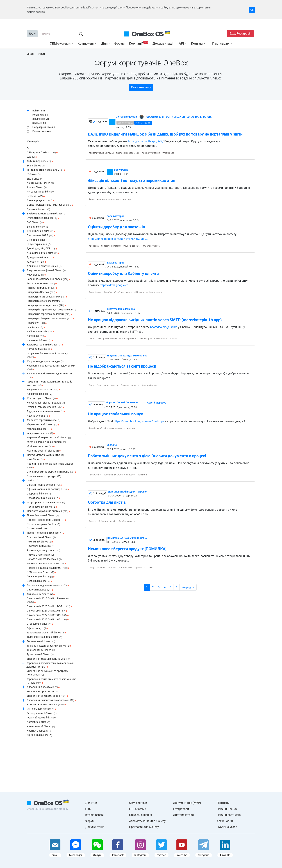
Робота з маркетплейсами (44, 559)
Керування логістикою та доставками (49, 376)
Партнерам (221, 43)
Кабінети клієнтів (40, 332)
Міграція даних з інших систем (46, 442)
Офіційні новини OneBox (44, 485)
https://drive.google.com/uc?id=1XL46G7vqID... (118, 239)
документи (96, 475)
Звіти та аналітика (42, 284)
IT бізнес (34, 175)
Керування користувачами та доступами (51, 368)
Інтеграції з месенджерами (46, 305)
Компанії (139, 43)
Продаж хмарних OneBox (43, 524)
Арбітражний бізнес (40, 183)
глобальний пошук (115, 428)
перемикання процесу (110, 199)
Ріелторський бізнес (41, 546)
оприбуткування (152, 153)
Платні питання (42, 131)
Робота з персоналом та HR (46, 564)
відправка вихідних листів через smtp (118, 339)
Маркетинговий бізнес (43, 425)
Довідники (37, 262)
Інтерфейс (37, 323)
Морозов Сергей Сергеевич (122, 402)
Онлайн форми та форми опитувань (51, 472)
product (112, 568)
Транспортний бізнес (41, 650)
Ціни (104, 43)
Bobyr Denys (121, 170)
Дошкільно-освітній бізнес (44, 266)
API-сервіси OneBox (42, 153)
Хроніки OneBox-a (39, 731)
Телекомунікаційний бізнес (44, 637)
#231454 (112, 445)
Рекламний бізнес (40, 542)
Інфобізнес (36, 327)
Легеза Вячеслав (127, 117)
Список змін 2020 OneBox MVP (49, 606)
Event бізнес (36, 166)
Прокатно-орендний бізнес (46, 533)
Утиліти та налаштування (47, 705)
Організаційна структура (44, 476)
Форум (120, 43)
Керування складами (43, 390)
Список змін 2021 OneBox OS (47, 611)
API (181, 43)
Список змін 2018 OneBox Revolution (48, 600)
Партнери (223, 803)
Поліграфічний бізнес (42, 507)
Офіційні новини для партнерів (48, 489)
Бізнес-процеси (40, 201)
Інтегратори (181, 809)
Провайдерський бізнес (43, 516)
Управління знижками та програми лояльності (48, 673)
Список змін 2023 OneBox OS (48, 620)
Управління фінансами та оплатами (51, 700)
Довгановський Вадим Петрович (128, 492)
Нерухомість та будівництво (45, 455)
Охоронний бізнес (39, 494)
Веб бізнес (36, 223)
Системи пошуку (40, 590)
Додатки (91, 803)
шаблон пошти (127, 521)
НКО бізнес (36, 460)
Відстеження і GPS (41, 236)
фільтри (140, 292)
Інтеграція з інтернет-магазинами (50, 319)
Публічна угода (227, 827)
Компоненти (87, 43)
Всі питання (39, 111)
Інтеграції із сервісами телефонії (49, 314)
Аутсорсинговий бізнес (42, 192)
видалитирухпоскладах (102, 153)
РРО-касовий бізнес (41, 572)
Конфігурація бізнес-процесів (46, 403)
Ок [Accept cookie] (252, 10)
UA (31, 34)
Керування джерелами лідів (45, 361)
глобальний (96, 428)
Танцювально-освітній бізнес (47, 633)
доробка (94, 246)
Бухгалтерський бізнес (43, 218)
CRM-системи (60, 43)
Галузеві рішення (39, 244)
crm (92, 385)
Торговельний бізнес (41, 642)
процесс (129, 199)
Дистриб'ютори (183, 815)
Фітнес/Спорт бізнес (42, 709)
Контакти (198, 43)
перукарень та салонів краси (46, 503)
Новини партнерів (229, 815)
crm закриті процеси (108, 385)
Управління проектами (43, 687)
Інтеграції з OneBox (42, 292)
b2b (32, 157)
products (140, 568)
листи (93, 521)
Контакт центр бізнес (42, 398)
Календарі (36, 336)
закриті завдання (131, 385)
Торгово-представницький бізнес (49, 646)
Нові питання (40, 115)
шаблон (143, 475)
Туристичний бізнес (40, 655)
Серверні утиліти (41, 577)
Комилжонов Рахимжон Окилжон (128, 538)
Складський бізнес (41, 594)
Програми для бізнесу (144, 827)
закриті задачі (150, 385)
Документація (163, 43)
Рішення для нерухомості (43, 551)
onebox (101, 568)
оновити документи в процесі (120, 475)
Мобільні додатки (41, 446)
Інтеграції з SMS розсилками (47, 297)
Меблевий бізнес (39, 429)
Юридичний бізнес (39, 735)
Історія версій (94, 815)
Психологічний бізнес (41, 537)
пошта (174, 339)
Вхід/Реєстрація (240, 34)
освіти (33, 481)
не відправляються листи (154, 339)
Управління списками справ (47, 696)
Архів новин (225, 821)
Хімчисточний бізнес (41, 727)
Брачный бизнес (38, 209)
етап (92, 199)
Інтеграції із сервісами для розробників (52, 310)
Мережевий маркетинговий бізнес (49, 438)
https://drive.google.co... (115, 285)
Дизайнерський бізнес (43, 253)
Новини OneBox (227, 809)
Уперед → (188, 587)
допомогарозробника (128, 153)
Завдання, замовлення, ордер (48, 279)
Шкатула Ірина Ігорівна (121, 309)
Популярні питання (44, 127)
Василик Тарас (115, 216)
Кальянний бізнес (40, 340)
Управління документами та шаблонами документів (50, 665)
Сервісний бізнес (39, 581)
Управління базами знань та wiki (49, 659)
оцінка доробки (132, 246)
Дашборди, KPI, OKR (42, 249)
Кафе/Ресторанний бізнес (45, 345)
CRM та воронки (40, 161)
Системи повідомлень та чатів (48, 585)
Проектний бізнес (39, 529)
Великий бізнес (38, 227)
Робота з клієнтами (40, 555)
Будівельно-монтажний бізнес (47, 214)
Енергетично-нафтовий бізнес (46, 271)
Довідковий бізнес (40, 257)
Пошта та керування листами (48, 511)
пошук (132, 428)
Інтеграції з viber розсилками (46, 301)
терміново (169, 153)
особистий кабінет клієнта (119, 292)
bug (92, 568)
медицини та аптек (41, 433)
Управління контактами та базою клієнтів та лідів (51, 681)
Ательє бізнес (37, 187)
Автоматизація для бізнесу (147, 821)
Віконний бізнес (38, 240)
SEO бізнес (35, 179)
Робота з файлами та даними (48, 568)
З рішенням (39, 123)
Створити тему (141, 87)
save (151, 568)
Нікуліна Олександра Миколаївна (127, 356)
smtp (93, 339)
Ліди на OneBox (39, 416)
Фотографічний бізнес (42, 713)
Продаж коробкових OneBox (46, 520)
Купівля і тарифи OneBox (45, 407)
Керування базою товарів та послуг (48, 355)
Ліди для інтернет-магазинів (46, 412)
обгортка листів (108, 521)
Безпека (36, 196)
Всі (29, 148)
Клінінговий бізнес (39, 394)
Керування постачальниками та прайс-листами (50, 384)
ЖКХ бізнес (36, 275)
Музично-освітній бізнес (44, 451)
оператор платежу (112, 246)
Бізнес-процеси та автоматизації (50, 205)
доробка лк (96, 292)
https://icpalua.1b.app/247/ (146, 141)
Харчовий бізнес (38, 722)
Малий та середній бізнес (44, 420)
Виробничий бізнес (41, 231)
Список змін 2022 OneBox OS (48, 615)
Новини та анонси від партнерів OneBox (50, 466)
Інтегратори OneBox (42, 288)
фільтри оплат (155, 292)
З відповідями (41, 119)
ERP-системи (138, 809)
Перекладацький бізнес (44, 498)
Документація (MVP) (187, 803)
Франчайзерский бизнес (43, 718)
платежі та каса (152, 246)
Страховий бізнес (40, 624)
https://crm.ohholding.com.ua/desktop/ (139, 421)
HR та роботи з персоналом (46, 170)
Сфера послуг (38, 628)
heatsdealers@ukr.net (163, 327)
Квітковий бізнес (39, 349)
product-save (126, 568)
